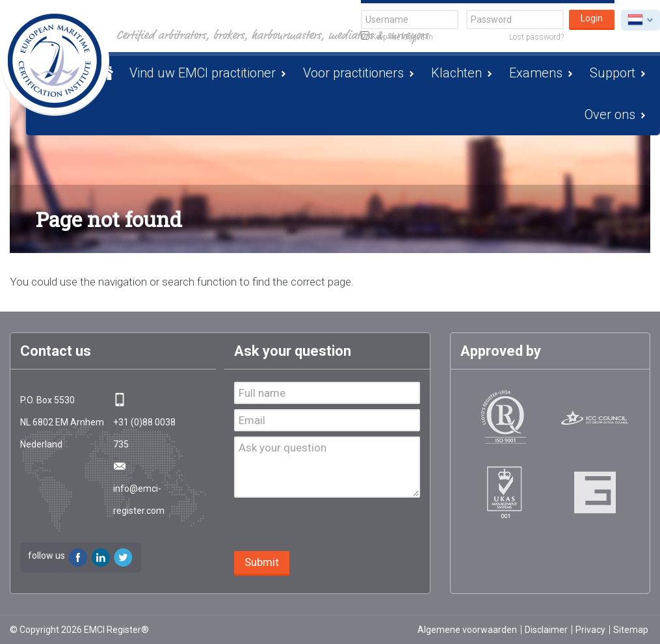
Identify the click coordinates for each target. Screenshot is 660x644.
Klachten (456, 73)
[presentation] (333, 526)
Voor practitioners (353, 73)
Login (592, 18)
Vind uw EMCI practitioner (203, 73)
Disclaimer (546, 630)
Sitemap (631, 630)
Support (613, 73)
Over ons (610, 114)
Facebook (78, 557)
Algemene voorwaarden (467, 630)
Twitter (124, 557)
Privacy (590, 630)
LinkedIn (101, 557)
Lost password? (536, 37)
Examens (536, 73)
